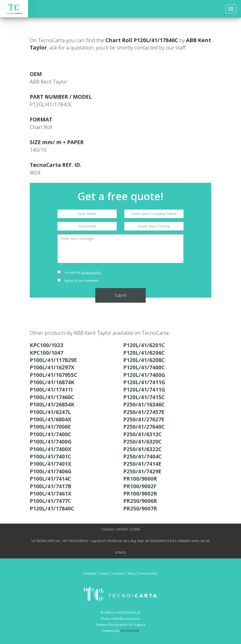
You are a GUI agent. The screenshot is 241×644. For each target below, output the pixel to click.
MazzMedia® (130, 631)
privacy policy (91, 273)
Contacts (117, 573)
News (104, 573)
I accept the (79, 273)
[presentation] (154, 277)
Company (89, 573)
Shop (131, 573)
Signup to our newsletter (78, 281)
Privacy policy (148, 573)
